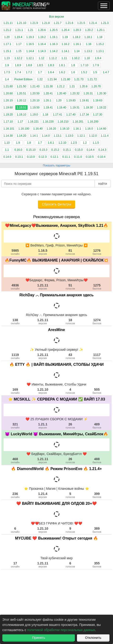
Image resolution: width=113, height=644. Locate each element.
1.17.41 (58, 115)
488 (97, 460)
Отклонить (93, 638)
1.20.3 (77, 30)
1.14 (77, 51)
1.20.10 (35, 100)
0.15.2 (55, 150)
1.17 (19, 44)
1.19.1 (54, 37)
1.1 (7, 150)
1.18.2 (76, 37)
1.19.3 (30, 37)
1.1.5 (96, 143)
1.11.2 (53, 58)
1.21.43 (35, 86)
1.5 (95, 72)
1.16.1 (77, 44)
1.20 (7, 37)
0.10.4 (102, 157)
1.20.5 (54, 30)
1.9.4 (98, 58)
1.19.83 (71, 100)
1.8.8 (29, 65)
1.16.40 (38, 129)
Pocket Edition (23, 79)
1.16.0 (89, 129)
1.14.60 (101, 129)
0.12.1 (54, 157)
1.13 (7, 58)
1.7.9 (96, 65)
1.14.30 (8, 136)
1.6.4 (51, 72)
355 (97, 565)
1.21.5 (81, 23)
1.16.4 (42, 44)
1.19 (65, 37)
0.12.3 (42, 157)
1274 (97, 321)
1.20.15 (8, 100)
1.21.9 (34, 23)
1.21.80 (65, 79)
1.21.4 (93, 23)
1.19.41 (48, 108)
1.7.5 (7, 72)
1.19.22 (101, 108)
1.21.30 (48, 86)
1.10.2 (76, 58)
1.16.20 (51, 129)
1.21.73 (79, 79)
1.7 (40, 72)
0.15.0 (79, 150)
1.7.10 (84, 65)
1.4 (7, 79)
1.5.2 (84, 72)
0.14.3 (102, 150)
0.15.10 (31, 150)
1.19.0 (34, 115)
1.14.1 (65, 51)
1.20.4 (65, 30)
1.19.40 (61, 108)
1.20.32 (75, 93)
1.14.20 (21, 136)
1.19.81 (84, 100)
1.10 (87, 58)
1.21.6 (69, 23)
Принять (39, 638)
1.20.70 (96, 86)
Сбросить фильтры (56, 204)
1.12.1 (30, 58)
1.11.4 (105, 136)
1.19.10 (21, 115)
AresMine (56, 330)
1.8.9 (18, 65)
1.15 (19, 51)
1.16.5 (30, 44)
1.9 (7, 65)
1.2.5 (74, 143)
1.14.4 (30, 51)
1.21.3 (105, 23)
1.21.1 (19, 30)
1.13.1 (100, 51)
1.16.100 (24, 129)
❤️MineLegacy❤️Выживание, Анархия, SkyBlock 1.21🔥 (56, 226)
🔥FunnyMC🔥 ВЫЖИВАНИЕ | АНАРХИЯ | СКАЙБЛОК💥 (57, 260)
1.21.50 (21, 86)
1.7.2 (29, 72)
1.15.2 (100, 44)
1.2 (85, 143)
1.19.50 (35, 108)
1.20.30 (101, 93)
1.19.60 (8, 108)
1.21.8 (46, 23)
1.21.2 (7, 30)
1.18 (99, 37)
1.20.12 (21, 100)
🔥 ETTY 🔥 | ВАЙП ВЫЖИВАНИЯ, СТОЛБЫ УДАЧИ (57, 364)
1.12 (42, 58)
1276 (97, 252)
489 (97, 426)
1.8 (73, 65)
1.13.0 (69, 136)
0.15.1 (67, 150)
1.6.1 (51, 143)
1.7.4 (18, 72)
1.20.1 (101, 30)
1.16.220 (48, 122)
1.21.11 (8, 23)
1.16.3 (54, 44)
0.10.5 (90, 157)
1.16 (89, 44)
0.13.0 (31, 157)
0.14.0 (7, 157)
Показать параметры (56, 166)
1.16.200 (93, 122)
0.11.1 (66, 157)
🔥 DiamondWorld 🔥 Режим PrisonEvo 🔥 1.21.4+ (56, 469)
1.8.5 (40, 65)
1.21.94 (52, 79)
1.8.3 (51, 65)
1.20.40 (61, 93)
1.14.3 (42, 51)
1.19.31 (75, 108)
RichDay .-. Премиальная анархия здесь (56, 295)
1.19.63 (98, 100)
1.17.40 (71, 115)
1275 (97, 287)
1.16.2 (65, 44)
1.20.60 (8, 93)
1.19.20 (8, 115)
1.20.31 (88, 93)
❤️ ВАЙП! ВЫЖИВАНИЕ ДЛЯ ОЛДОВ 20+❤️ (56, 503)
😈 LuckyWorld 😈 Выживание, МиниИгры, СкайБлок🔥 (56, 434)
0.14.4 (91, 150)
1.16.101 (9, 129)
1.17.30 (98, 115)
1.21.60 (8, 86)
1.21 (30, 30)
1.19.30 (88, 108)
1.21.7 (58, 23)
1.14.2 (54, 51)
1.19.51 (21, 108)
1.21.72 (92, 79)
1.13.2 (88, 51)
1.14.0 (46, 136)
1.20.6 (42, 30)
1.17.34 (84, 115)
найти (103, 184)
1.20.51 (21, 93)
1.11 (64, 58)
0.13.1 (19, 157)
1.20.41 (48, 93)
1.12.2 (18, 58)
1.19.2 (42, 37)
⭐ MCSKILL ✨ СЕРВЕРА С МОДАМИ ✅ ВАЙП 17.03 (57, 399)
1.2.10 (62, 143)
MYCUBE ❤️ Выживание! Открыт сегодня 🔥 (57, 538)
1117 (97, 356)
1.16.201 (78, 122)
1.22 (40, 79)
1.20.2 (89, 30)
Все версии (56, 17)
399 (97, 495)
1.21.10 (21, 23)
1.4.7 (106, 72)
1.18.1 (88, 37)
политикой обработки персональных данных (61, 630)
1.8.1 (62, 65)
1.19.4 (18, 37)
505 (97, 391)
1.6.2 (62, 72)
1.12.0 (93, 136)
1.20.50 (35, 93)
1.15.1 (7, 51)
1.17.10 (8, 122)
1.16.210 (63, 122)
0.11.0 (78, 157)
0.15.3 (43, 150)
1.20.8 (83, 86)
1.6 (73, 72)
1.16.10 (65, 129)
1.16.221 (33, 122)
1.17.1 (7, 44)
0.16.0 (18, 150)
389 (97, 530)
